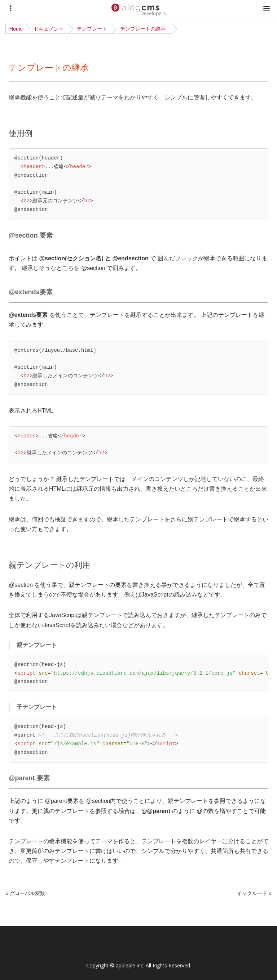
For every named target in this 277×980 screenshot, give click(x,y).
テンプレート (92, 29)
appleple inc (129, 965)
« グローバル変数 (25, 893)
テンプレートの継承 (143, 29)
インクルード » (254, 893)
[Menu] (10, 9)
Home (16, 29)
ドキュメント (49, 29)
